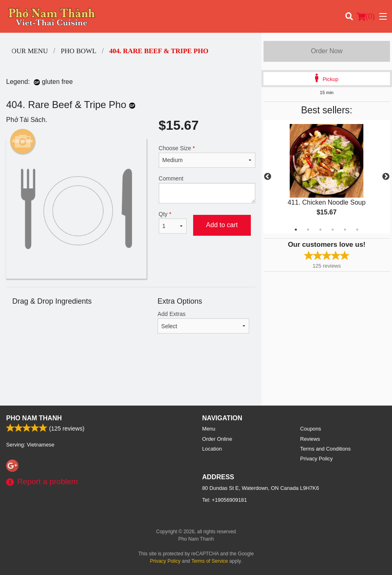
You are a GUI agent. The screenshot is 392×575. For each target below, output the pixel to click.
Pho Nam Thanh (34, 418)
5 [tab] (345, 230)
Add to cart (222, 225)
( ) (366, 16)
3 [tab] (320, 230)
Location (212, 449)
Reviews (310, 439)
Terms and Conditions (326, 449)
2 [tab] (308, 230)
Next (386, 177)
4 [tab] (333, 230)
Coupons (311, 429)
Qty (173, 222)
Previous (268, 177)
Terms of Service (210, 561)
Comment (207, 189)
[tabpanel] (327, 177)
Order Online (217, 439)
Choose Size (207, 156)
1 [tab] (296, 230)
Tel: (224, 500)
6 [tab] (357, 230)
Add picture (23, 141)
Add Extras (203, 322)
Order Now (327, 51)
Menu (209, 429)
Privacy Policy (317, 459)
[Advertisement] (131, 379)
